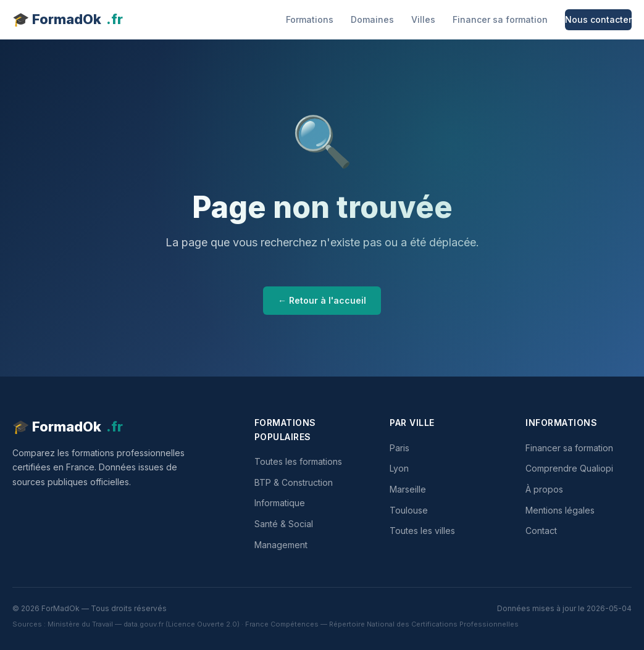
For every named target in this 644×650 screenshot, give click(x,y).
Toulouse (409, 510)
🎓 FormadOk (68, 19)
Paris (399, 448)
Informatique (280, 503)
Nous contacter (598, 19)
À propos (544, 489)
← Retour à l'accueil (322, 300)
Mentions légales (560, 510)
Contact (541, 531)
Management (281, 545)
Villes (423, 19)
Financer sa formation (500, 19)
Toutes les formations (298, 461)
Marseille (408, 489)
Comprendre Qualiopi (569, 468)
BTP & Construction (294, 482)
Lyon (399, 468)
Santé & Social (284, 524)
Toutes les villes (422, 531)
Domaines (372, 19)
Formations (310, 19)
